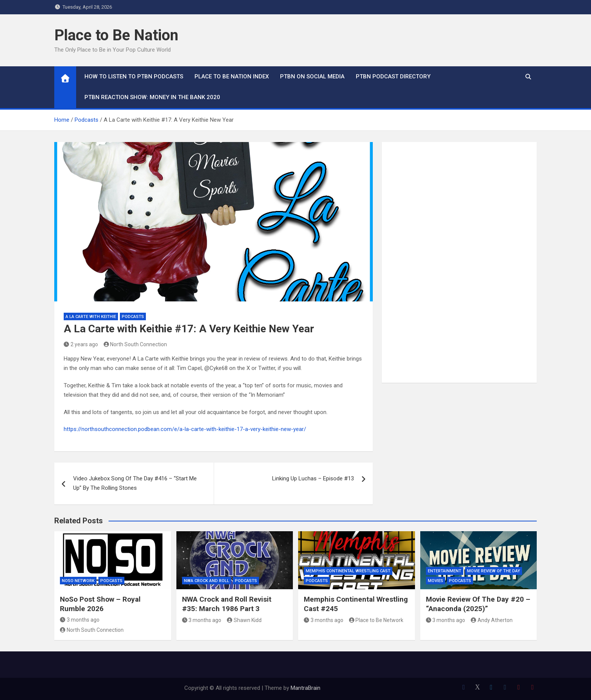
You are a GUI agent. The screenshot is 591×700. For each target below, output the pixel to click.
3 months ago (80, 620)
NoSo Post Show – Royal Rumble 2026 (100, 604)
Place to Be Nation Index (232, 76)
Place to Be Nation (116, 35)
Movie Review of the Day (494, 571)
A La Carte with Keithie (91, 317)
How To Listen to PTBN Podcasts (134, 76)
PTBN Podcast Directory (393, 76)
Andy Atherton (492, 620)
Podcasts (133, 317)
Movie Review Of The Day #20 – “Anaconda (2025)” (478, 604)
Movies (436, 581)
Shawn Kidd (244, 620)
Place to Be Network (376, 620)
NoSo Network (78, 581)
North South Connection (136, 344)
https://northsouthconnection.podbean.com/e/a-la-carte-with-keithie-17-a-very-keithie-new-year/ (185, 429)
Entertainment (445, 571)
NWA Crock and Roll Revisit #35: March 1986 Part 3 (227, 604)
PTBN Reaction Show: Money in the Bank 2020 (152, 97)
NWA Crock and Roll (207, 581)
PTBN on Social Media (312, 76)
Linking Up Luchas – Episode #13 (313, 478)
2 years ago (81, 344)
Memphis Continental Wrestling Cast (348, 571)
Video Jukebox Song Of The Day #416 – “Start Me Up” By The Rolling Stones (135, 483)
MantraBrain (305, 688)
